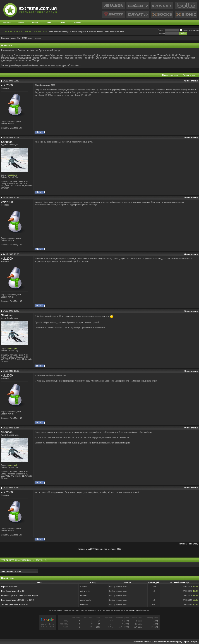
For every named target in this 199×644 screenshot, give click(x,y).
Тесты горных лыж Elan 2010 (14, 604)
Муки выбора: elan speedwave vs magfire (20, 595)
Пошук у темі (189, 75)
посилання (192, 81)
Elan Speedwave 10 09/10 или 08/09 (17, 600)
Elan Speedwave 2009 (114, 32)
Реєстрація (7, 22)
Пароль (161, 33)
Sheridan (7, 142)
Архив (74, 32)
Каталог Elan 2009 (86, 549)
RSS (45, 32)
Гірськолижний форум (59, 32)
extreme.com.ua (131, 610)
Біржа (63, 22)
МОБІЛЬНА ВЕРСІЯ (14, 32)
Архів (186, 642)
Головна (21, 22)
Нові (49, 22)
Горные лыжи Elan (10, 587)
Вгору (195, 544)
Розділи (35, 22)
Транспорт (77, 22)
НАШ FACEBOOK (33, 32)
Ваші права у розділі (11, 571)
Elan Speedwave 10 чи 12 (13, 591)
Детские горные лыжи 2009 (109, 549)
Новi (190, 544)
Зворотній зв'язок (142, 642)
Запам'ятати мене (189, 31)
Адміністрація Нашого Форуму (167, 642)
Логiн (160, 30)
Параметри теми (170, 75)
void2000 (7, 85)
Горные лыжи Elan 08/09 (90, 32)
